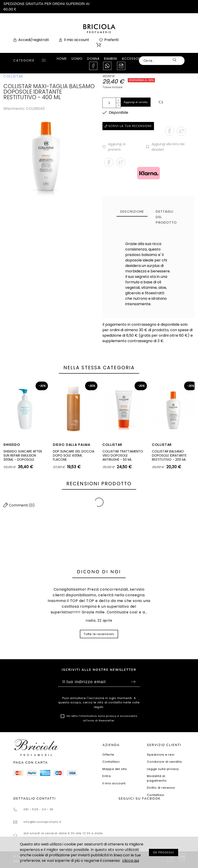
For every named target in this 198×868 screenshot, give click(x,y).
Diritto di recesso (161, 788)
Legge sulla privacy (163, 769)
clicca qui (131, 861)
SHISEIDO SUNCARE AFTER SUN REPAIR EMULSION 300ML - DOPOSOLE (23, 455)
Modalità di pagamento (157, 778)
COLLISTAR (13, 76)
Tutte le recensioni (99, 634)
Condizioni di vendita (164, 762)
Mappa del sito (115, 769)
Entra (107, 776)
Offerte (108, 755)
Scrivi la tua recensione (128, 126)
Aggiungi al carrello (136, 102)
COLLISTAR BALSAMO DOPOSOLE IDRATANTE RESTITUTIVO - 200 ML (169, 455)
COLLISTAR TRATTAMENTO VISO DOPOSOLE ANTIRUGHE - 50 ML (123, 455)
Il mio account (114, 783)
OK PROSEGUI (164, 852)
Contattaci (111, 762)
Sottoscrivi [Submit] (133, 682)
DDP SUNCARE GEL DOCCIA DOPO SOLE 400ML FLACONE (74, 455)
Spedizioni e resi (161, 755)
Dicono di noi (99, 572)
